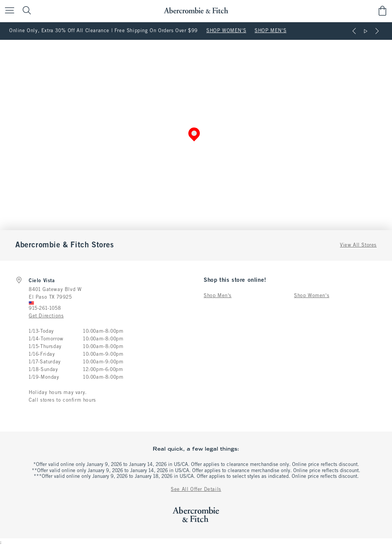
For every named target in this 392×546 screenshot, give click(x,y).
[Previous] (354, 31)
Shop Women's (312, 296)
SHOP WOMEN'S (226, 31)
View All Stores (358, 245)
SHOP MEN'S (270, 31)
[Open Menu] (8, 11)
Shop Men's (218, 296)
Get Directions (46, 316)
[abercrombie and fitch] (196, 11)
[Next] (377, 31)
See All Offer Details (196, 490)
